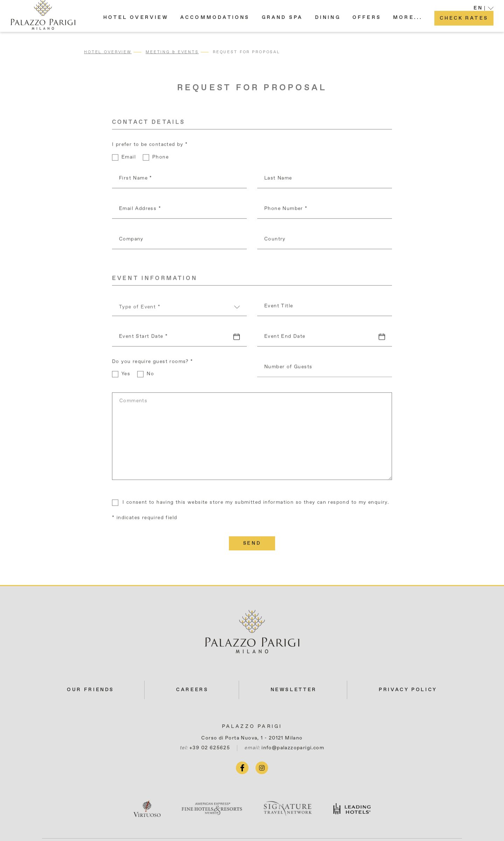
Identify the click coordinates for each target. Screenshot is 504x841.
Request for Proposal (247, 52)
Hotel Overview (108, 52)
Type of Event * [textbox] (140, 308)
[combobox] (179, 311)
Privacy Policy (408, 690)
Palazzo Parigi (252, 727)
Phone (160, 159)
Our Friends (90, 690)
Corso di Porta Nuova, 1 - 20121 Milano (252, 738)
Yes (126, 375)
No (150, 375)
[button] (408, 21)
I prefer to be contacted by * (150, 146)
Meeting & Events (172, 52)
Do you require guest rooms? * (153, 363)
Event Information (155, 280)
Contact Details (149, 124)
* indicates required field (145, 519)
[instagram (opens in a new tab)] (262, 768)
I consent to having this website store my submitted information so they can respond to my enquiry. (256, 504)
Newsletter (294, 690)
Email (129, 159)
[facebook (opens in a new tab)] (242, 768)
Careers (192, 690)
